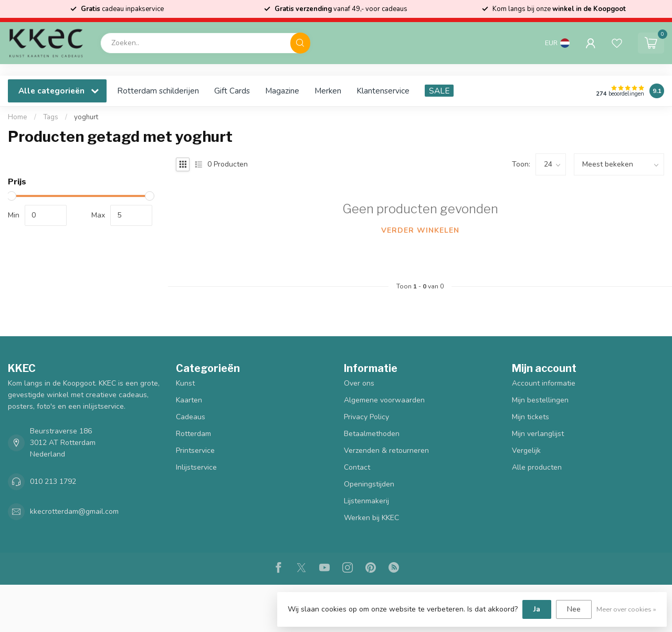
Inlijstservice (196, 467)
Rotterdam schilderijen (158, 91)
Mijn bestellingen (540, 400)
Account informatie (544, 383)
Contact (357, 467)
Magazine (282, 91)
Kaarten (189, 400)
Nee (574, 609)
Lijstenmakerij (366, 501)
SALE (439, 91)
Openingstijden (369, 484)
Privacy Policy (366, 417)
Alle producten (537, 467)
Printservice (195, 450)
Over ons (359, 383)
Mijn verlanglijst (538, 434)
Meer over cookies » (626, 609)
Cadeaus (191, 417)
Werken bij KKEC (371, 518)
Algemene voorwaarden (384, 400)
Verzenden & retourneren (386, 450)
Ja (537, 609)
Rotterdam (193, 434)
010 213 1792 (53, 481)
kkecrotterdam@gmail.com (74, 511)
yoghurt (86, 117)
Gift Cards (232, 91)
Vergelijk (526, 450)
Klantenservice (383, 91)
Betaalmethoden (372, 434)
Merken (328, 91)
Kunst (185, 383)
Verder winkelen (420, 230)
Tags (51, 117)
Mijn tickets (531, 417)
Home (18, 117)
